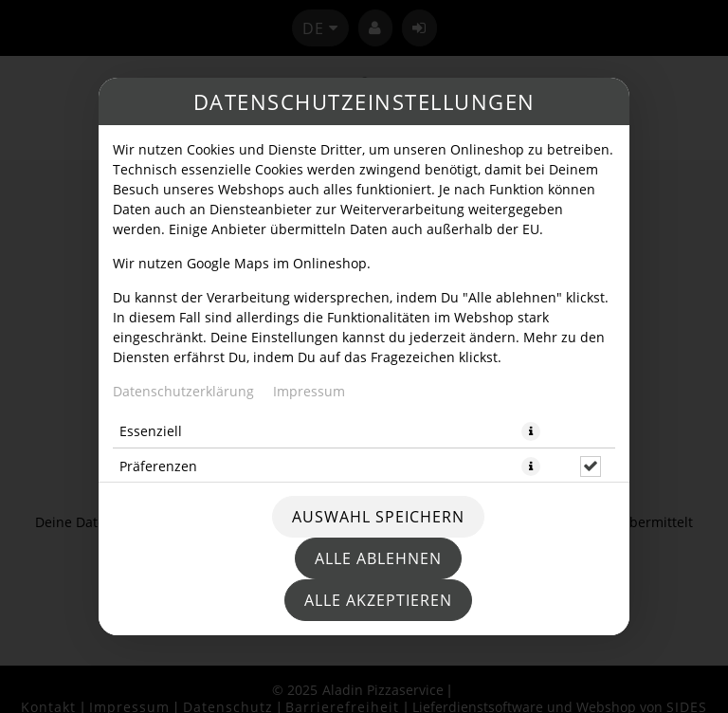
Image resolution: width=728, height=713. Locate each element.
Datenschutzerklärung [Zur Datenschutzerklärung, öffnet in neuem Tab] (183, 391)
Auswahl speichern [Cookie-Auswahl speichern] (378, 517)
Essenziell (151, 431)
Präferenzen (158, 466)
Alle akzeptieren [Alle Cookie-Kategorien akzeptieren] (378, 600)
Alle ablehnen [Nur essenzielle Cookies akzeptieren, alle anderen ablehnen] (378, 558)
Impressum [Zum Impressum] (309, 391)
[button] (531, 431)
